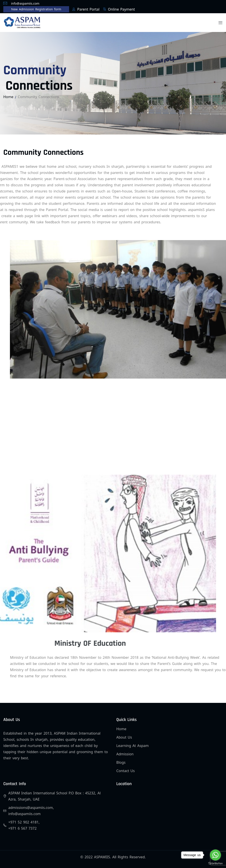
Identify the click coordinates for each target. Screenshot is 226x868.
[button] (221, 22)
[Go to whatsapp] (215, 855)
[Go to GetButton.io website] (215, 863)
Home (8, 97)
